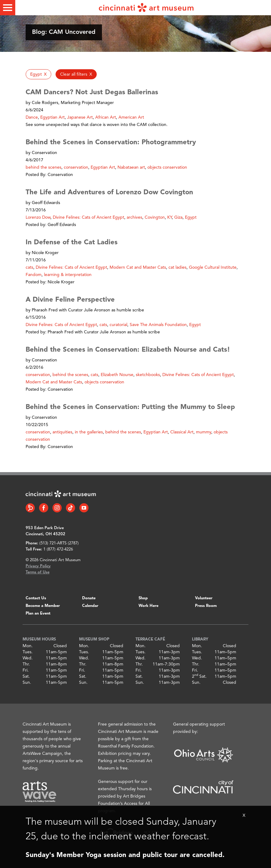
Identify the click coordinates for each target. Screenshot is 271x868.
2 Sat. (199, 676)
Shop (143, 598)
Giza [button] (178, 217)
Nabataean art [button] (131, 167)
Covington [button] (155, 217)
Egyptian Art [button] (52, 117)
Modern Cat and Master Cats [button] (138, 267)
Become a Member (43, 606)
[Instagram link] (57, 508)
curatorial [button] (118, 325)
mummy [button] (204, 432)
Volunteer (204, 598)
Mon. (28, 646)
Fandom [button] (34, 275)
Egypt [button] (191, 217)
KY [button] (170, 217)
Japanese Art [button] (80, 117)
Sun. (27, 683)
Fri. (26, 670)
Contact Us (36, 598)
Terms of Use (38, 572)
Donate (89, 598)
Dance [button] (32, 117)
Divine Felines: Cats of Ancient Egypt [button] (89, 217)
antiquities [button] (62, 432)
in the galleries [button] (89, 432)
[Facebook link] (44, 508)
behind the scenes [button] (43, 167)
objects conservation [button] (167, 167)
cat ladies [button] (177, 267)
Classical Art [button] (182, 432)
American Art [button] (131, 117)
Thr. (26, 664)
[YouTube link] (84, 508)
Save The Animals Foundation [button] (158, 325)
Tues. (28, 652)
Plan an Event (38, 613)
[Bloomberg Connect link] (30, 508)
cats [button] (29, 267)
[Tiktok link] (70, 508)
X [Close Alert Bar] (244, 816)
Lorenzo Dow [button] (38, 217)
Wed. (28, 658)
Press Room (206, 606)
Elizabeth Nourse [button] (117, 375)
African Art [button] (106, 117)
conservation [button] (76, 167)
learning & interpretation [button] (68, 275)
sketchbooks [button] (148, 375)
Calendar (90, 606)
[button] (38, 74)
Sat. (26, 676)
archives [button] (134, 217)
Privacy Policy (38, 566)
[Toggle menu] (8, 8)
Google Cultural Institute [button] (213, 267)
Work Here (148, 606)
